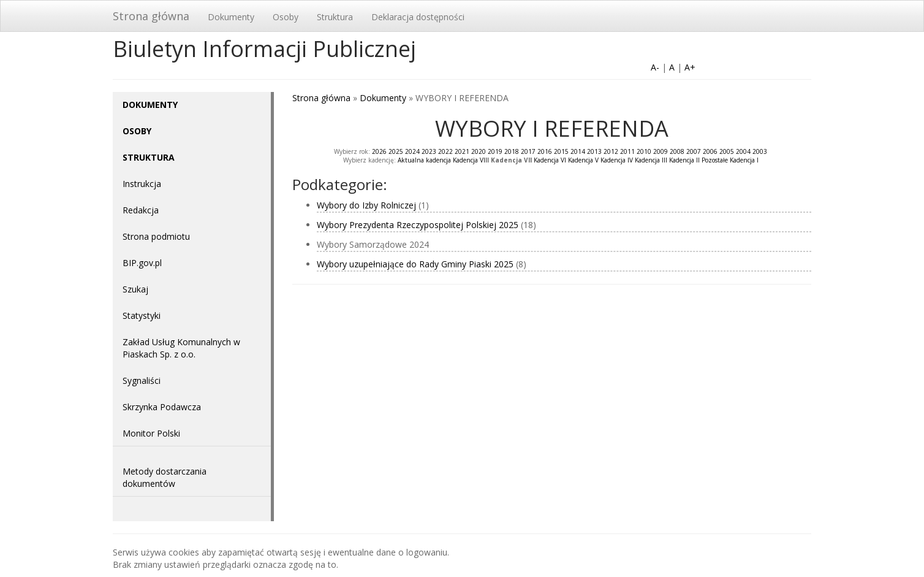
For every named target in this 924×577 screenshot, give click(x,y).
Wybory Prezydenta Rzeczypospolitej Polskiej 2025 (418, 225)
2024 (412, 151)
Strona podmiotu (156, 236)
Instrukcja (142, 184)
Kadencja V (583, 160)
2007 (694, 151)
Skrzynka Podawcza (162, 407)
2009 (661, 151)
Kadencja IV (617, 160)
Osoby (286, 17)
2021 (462, 151)
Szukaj (135, 289)
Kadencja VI (550, 160)
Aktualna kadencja (424, 160)
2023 (429, 151)
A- (655, 67)
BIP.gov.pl (142, 263)
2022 (445, 151)
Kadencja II (684, 160)
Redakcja (141, 210)
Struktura (335, 17)
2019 (495, 151)
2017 (528, 151)
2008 (677, 151)
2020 (479, 151)
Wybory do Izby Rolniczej (366, 205)
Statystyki (142, 315)
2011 (627, 151)
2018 (512, 151)
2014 (578, 151)
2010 (644, 151)
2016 (545, 151)
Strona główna (151, 16)
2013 (594, 151)
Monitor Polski (151, 433)
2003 (760, 151)
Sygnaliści (142, 380)
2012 (611, 151)
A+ (690, 67)
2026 (379, 151)
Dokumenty (231, 17)
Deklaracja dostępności (418, 17)
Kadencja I (744, 160)
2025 (396, 151)
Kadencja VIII (471, 160)
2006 (710, 151)
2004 (743, 151)
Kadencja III (651, 160)
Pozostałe (715, 160)
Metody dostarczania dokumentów (165, 477)
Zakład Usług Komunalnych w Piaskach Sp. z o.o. (181, 348)
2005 (727, 151)
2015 (561, 151)
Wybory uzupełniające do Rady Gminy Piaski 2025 (415, 264)
